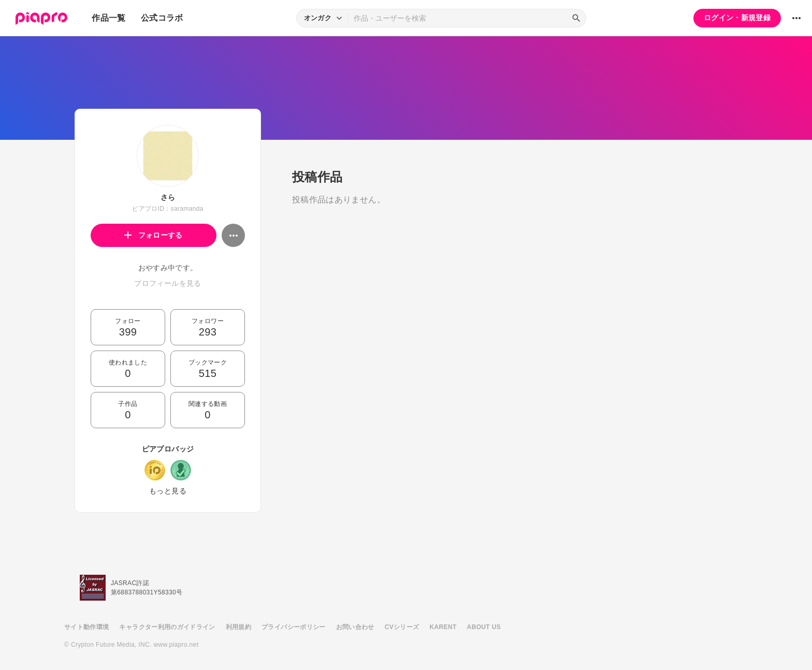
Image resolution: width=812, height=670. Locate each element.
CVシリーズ (402, 627)
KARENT (443, 627)
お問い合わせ (355, 627)
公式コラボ (162, 18)
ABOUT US (484, 627)
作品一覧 (108, 18)
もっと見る (168, 491)
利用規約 (238, 627)
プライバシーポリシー (294, 627)
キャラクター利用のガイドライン (167, 627)
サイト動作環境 (86, 627)
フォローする (154, 235)
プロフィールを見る (168, 283)
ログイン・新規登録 (737, 18)
